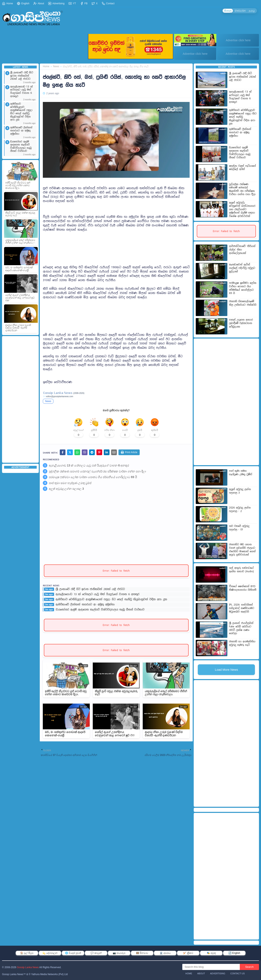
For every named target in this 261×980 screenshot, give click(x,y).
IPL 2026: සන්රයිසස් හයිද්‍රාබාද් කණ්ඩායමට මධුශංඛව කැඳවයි (242, 608)
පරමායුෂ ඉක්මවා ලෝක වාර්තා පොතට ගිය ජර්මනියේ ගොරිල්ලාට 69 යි (93, 478)
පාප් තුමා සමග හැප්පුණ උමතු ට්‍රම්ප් (70, 484)
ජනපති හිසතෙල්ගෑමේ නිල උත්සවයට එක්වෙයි (243, 303)
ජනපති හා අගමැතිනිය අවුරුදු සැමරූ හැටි (242, 643)
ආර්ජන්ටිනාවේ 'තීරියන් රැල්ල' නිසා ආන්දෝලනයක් (242, 250)
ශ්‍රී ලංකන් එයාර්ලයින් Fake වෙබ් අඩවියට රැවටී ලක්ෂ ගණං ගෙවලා (241, 628)
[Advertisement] (20, 399)
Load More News (226, 670)
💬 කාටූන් (96, 953)
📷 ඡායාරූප (119, 953)
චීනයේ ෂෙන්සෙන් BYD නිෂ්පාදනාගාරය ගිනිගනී (243, 588)
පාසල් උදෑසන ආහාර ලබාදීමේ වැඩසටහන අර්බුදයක (241, 323)
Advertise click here (238, 40)
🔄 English (234, 953)
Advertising (56, 3)
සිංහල (227, 11)
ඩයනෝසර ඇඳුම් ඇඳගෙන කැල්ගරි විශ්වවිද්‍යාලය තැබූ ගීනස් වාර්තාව (21, 146)
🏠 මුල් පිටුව (27, 953)
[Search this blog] (211, 967)
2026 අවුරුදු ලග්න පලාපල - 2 (240, 509)
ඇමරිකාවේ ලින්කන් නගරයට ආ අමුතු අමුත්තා (21, 131)
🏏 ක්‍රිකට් (188, 953)
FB (84, 3)
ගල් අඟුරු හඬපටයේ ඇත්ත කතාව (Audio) (241, 570)
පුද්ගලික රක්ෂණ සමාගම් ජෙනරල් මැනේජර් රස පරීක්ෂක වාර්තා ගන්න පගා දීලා (97, 473)
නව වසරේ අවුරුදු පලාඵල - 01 (239, 528)
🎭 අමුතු (211, 953)
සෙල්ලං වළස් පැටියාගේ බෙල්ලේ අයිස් (242, 168)
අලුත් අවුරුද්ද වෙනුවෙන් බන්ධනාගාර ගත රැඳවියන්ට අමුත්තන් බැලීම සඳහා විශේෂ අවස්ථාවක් (242, 209)
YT (72, 3)
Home (7, 3)
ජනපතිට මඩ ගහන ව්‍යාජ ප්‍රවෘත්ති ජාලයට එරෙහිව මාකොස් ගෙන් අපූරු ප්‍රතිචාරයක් (242, 550)
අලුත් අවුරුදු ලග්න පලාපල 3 (66, 490)
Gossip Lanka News (28, 967)
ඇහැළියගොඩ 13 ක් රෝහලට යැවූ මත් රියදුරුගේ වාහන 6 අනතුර (22, 92)
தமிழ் (252, 11)
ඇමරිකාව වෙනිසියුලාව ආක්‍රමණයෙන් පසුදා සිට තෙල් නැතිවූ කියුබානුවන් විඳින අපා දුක (21, 112)
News (56, 66)
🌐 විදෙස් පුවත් (73, 953)
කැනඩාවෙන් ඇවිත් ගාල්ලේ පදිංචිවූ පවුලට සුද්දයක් (242, 268)
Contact (108, 3)
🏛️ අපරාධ (165, 953)
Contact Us (238, 973)
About (39, 3)
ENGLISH (239, 11)
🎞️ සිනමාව (142, 953)
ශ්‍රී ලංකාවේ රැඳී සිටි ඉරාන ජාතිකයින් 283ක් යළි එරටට (22, 76)
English (23, 3)
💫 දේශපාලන (50, 953)
